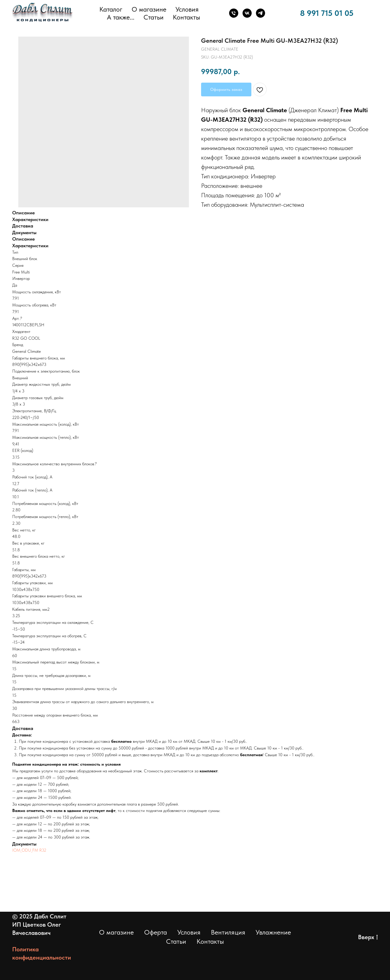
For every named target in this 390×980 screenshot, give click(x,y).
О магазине (149, 9)
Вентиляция (228, 932)
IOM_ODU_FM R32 (29, 850)
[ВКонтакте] (247, 13)
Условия (187, 9)
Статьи (154, 17)
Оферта (156, 932)
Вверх (368, 937)
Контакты (186, 17)
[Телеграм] (261, 13)
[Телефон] (234, 13)
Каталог (111, 9)
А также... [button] (121, 17)
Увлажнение (273, 932)
